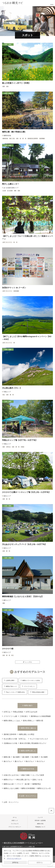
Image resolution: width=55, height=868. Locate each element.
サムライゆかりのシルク (38, 739)
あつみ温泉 (10, 191)
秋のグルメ (29, 761)
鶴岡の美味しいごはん (11, 720)
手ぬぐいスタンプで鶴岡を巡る (15, 692)
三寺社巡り (23, 716)
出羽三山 (8, 447)
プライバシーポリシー (15, 827)
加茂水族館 (16, 291)
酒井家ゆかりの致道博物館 (40, 716)
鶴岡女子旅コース (11, 686)
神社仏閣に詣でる (22, 779)
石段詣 (22, 447)
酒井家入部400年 (9, 734)
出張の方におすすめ (10, 775)
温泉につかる (37, 779)
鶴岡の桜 (6, 757)
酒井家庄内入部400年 (33, 138)
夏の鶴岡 (25, 757)
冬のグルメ (40, 761)
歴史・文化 (12, 138)
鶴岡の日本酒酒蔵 (27, 788)
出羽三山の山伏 (31, 712)
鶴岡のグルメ (8, 779)
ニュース (40, 817)
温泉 (4, 447)
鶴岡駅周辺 (36, 784)
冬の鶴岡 (43, 757)
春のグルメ (7, 761)
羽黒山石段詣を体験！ (38, 692)
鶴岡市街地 (5, 138)
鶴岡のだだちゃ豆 (43, 788)
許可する (15, 863)
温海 (19, 191)
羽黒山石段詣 (17, 712)
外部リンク (15, 821)
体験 (15, 191)
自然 (7, 86)
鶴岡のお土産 (8, 784)
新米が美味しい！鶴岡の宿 (32, 720)
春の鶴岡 (16, 757)
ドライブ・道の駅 (22, 784)
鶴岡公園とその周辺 (26, 734)
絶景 (4, 86)
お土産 (4, 191)
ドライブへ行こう (28, 686)
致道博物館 (42, 138)
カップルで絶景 (37, 775)
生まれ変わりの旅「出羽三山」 (15, 739)
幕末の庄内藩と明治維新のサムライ (32, 743)
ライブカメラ (15, 824)
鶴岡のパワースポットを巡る (30, 680)
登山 (4, 395)
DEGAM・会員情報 (40, 821)
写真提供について (40, 827)
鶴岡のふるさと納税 (10, 788)
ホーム (15, 817)
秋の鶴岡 (34, 757)
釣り (13, 655)
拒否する (40, 863)
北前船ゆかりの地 (10, 743)
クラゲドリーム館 (10, 716)
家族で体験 (25, 775)
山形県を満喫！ (10, 680)
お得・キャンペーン (7, 242)
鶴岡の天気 (40, 824)
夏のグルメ (18, 761)
